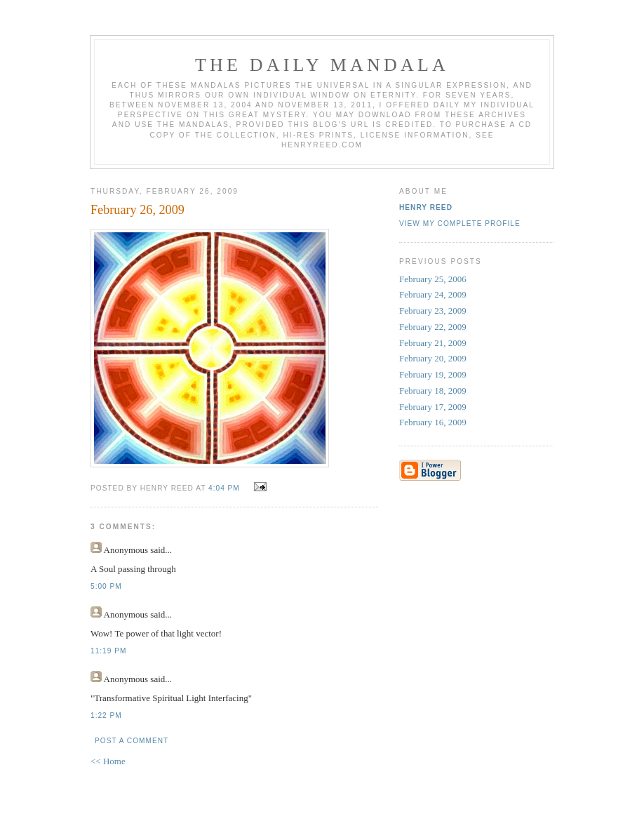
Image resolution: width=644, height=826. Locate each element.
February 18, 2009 (433, 391)
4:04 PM (224, 488)
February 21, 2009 (433, 343)
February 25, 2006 (433, 279)
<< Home (108, 761)
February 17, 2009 (433, 407)
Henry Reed (426, 207)
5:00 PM (106, 586)
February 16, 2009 (433, 422)
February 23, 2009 (433, 311)
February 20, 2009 (433, 358)
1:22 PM (106, 715)
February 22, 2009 (433, 327)
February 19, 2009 (433, 374)
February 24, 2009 (433, 294)
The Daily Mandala (322, 65)
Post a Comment (132, 741)
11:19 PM (108, 651)
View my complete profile (460, 224)
